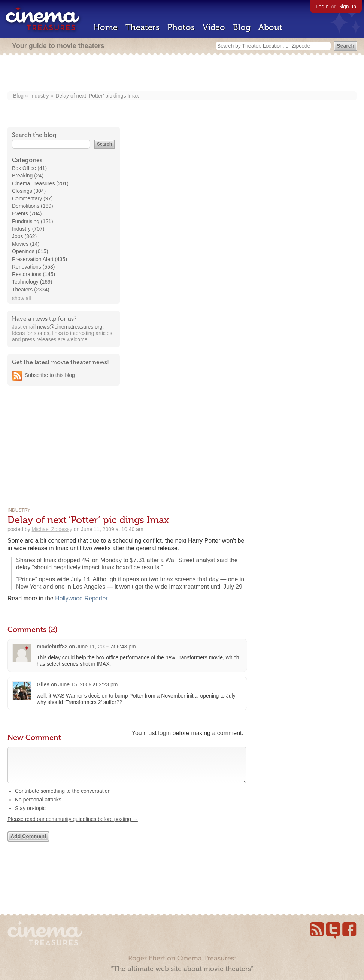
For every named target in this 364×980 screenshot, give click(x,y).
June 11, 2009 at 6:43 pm (106, 647)
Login (322, 6)
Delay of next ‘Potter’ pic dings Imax (97, 96)
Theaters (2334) (31, 290)
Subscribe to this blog (50, 375)
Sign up (347, 6)
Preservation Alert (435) (40, 259)
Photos (181, 27)
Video (214, 27)
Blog (242, 27)
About (270, 27)
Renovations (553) (33, 267)
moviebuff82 (52, 647)
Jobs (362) (24, 236)
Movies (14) (26, 244)
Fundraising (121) (33, 221)
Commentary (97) (32, 198)
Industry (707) (28, 229)
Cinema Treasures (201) (40, 183)
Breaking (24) (28, 176)
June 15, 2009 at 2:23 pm (88, 684)
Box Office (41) (29, 168)
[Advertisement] (182, 74)
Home (106, 27)
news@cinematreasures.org (70, 327)
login (164, 733)
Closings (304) (29, 191)
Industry (40, 96)
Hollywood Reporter (81, 598)
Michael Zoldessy (52, 529)
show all (22, 298)
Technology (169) (32, 282)
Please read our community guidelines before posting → (73, 827)
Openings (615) (30, 251)
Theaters (142, 27)
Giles (43, 684)
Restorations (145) (34, 274)
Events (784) (27, 213)
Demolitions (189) (33, 206)
